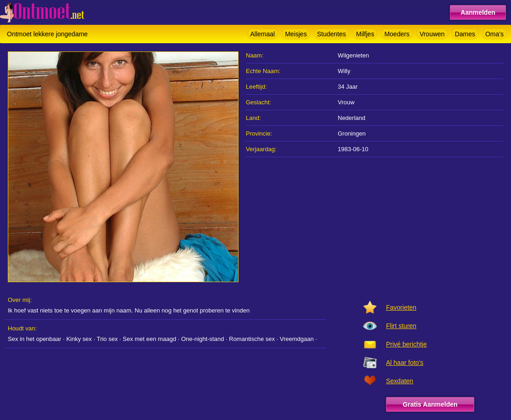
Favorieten (401, 307)
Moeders (397, 34)
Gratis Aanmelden (430, 404)
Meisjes (296, 34)
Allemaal (263, 34)
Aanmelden (478, 12)
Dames (465, 34)
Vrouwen (432, 34)
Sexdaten (400, 381)
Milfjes (365, 34)
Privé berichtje (406, 344)
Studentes (332, 34)
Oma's (494, 34)
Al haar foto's (405, 363)
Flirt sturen (401, 326)
